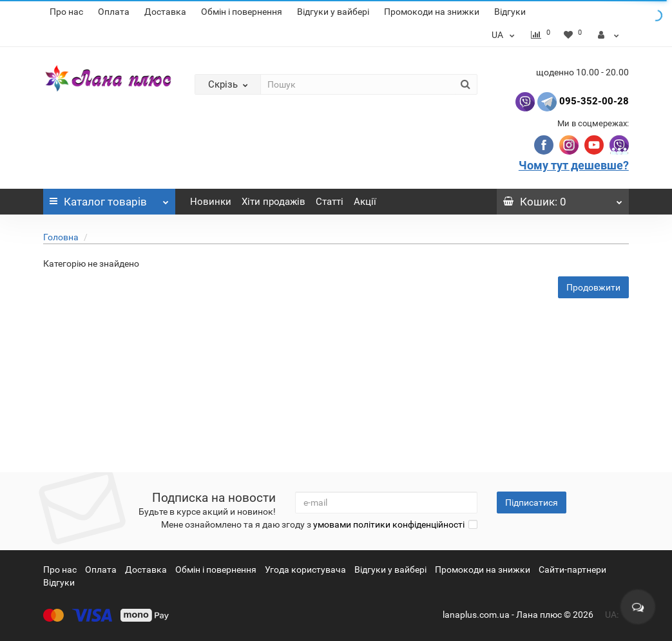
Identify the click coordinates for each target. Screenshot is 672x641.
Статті (330, 202)
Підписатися (532, 502)
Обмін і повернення (242, 12)
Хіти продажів (274, 202)
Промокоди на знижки (432, 12)
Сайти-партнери (572, 569)
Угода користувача (305, 569)
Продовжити (593, 287)
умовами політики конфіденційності (389, 524)
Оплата (114, 12)
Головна (61, 237)
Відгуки (510, 12)
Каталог (109, 198)
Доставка (165, 12)
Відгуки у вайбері (333, 12)
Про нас (66, 12)
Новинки (211, 202)
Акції (365, 202)
